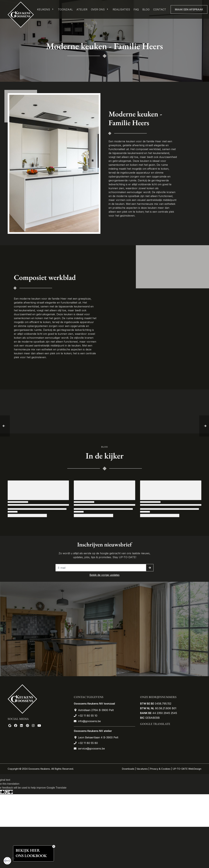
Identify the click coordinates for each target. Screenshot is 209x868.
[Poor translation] (9, 792)
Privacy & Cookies (160, 769)
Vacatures (142, 769)
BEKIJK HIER (28, 850)
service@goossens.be (91, 748)
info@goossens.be (89, 721)
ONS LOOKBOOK (31, 856)
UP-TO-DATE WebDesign (187, 769)
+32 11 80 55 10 (88, 716)
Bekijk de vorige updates (104, 575)
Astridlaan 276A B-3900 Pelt (96, 710)
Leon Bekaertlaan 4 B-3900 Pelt (98, 737)
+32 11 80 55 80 (88, 743)
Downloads (128, 769)
